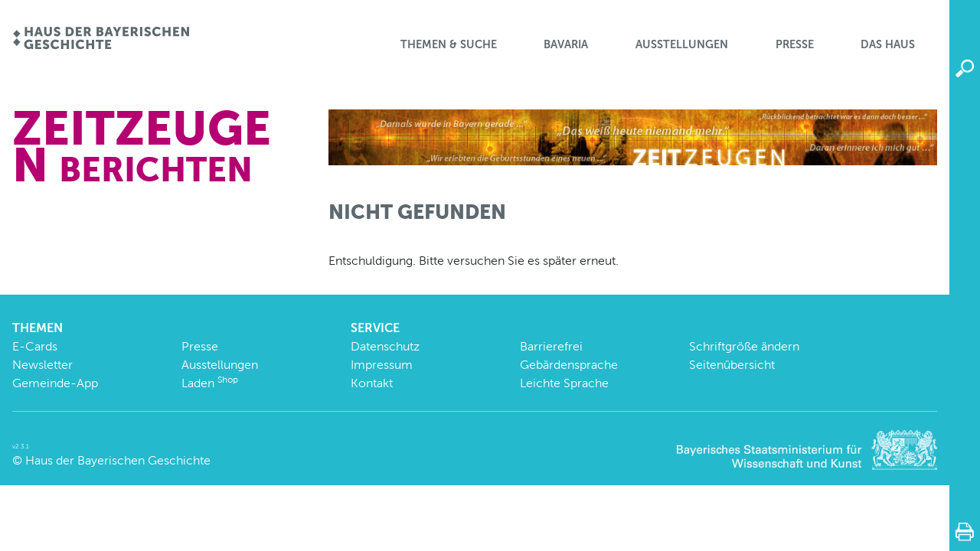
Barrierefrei (551, 346)
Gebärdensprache (569, 365)
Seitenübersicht (732, 365)
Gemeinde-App (55, 383)
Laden (210, 383)
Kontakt (372, 383)
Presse (795, 44)
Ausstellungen (682, 44)
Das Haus (888, 44)
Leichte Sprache (564, 383)
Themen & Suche (449, 44)
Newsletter (42, 365)
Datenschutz (385, 346)
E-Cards (35, 346)
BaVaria (566, 44)
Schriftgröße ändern (744, 346)
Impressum (382, 365)
